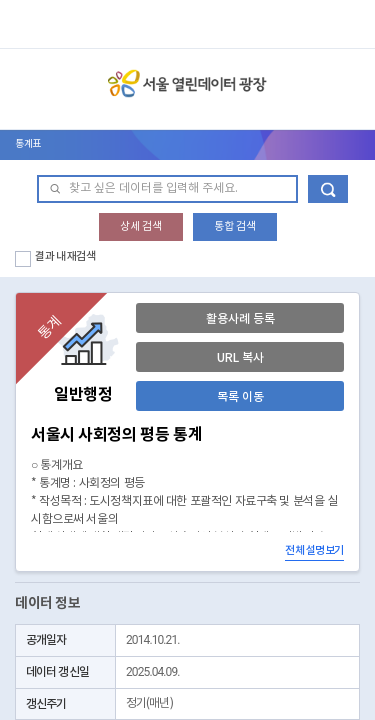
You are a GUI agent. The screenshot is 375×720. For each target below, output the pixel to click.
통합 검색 (235, 226)
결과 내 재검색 (65, 256)
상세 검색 (141, 226)
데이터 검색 (328, 189)
